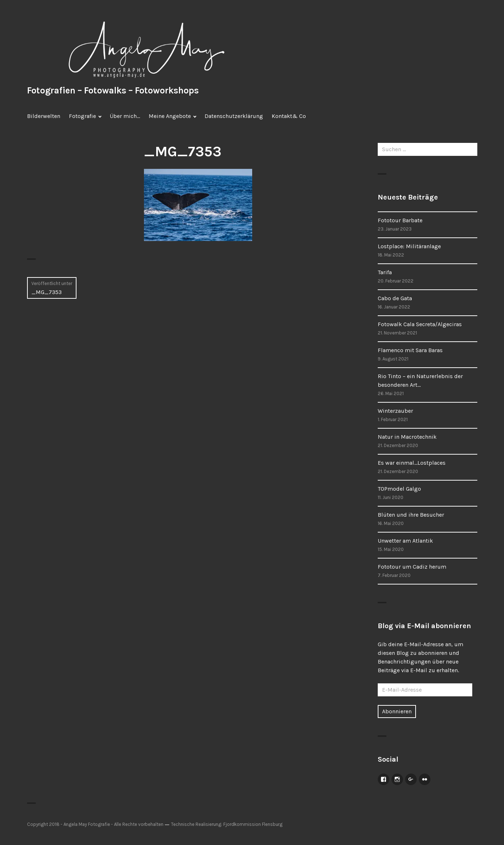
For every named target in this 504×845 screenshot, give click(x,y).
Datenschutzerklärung (234, 116)
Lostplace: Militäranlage (409, 246)
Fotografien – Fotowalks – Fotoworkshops (113, 90)
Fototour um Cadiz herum (412, 567)
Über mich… (125, 116)
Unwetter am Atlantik (405, 541)
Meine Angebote (170, 116)
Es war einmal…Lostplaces (412, 463)
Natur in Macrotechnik (407, 437)
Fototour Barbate (400, 220)
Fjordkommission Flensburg (253, 824)
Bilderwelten (44, 116)
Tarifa (385, 272)
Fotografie (82, 116)
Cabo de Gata (395, 298)
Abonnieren (397, 711)
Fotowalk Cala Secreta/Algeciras (420, 324)
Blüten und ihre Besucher (411, 515)
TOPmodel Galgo (399, 489)
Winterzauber (395, 411)
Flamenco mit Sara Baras (410, 350)
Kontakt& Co (289, 116)
